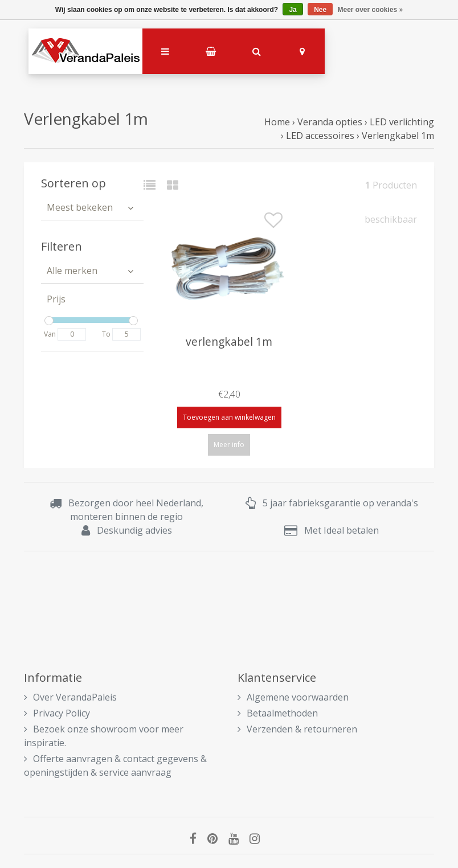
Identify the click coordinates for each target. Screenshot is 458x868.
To (106, 334)
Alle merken (72, 271)
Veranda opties (330, 122)
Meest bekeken (80, 207)
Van (50, 334)
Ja (293, 10)
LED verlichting (402, 122)
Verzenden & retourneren (297, 729)
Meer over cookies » (371, 10)
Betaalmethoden (278, 713)
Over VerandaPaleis (70, 697)
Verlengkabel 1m (398, 136)
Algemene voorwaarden (293, 697)
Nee (320, 10)
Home (277, 122)
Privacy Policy (57, 713)
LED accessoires (320, 136)
